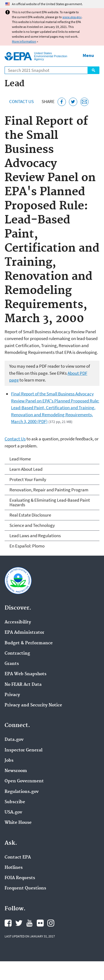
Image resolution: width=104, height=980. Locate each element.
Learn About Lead (26, 469)
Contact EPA (18, 857)
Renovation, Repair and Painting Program (49, 490)
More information (24, 41)
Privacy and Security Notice (33, 705)
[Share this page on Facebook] (62, 102)
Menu (88, 55)
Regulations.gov (22, 792)
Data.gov (14, 740)
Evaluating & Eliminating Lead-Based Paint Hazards (50, 502)
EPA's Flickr (40, 923)
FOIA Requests (20, 878)
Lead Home (20, 459)
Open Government (24, 781)
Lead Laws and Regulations (35, 536)
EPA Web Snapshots (26, 674)
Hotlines (14, 868)
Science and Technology (32, 525)
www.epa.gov (72, 17)
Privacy (12, 695)
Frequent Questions (25, 888)
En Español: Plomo (27, 546)
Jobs (9, 761)
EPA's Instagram (51, 923)
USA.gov (13, 812)
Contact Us (21, 101)
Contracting (17, 654)
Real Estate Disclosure (30, 515)
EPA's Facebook (8, 923)
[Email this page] (84, 102)
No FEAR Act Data (23, 685)
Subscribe (15, 802)
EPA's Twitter (19, 923)
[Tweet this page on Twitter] (73, 102)
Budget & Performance (29, 643)
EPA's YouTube (29, 923)
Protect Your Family (28, 479)
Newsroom (16, 771)
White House (18, 823)
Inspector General (24, 750)
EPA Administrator (24, 633)
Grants (12, 664)
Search (93, 70)
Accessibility (18, 622)
